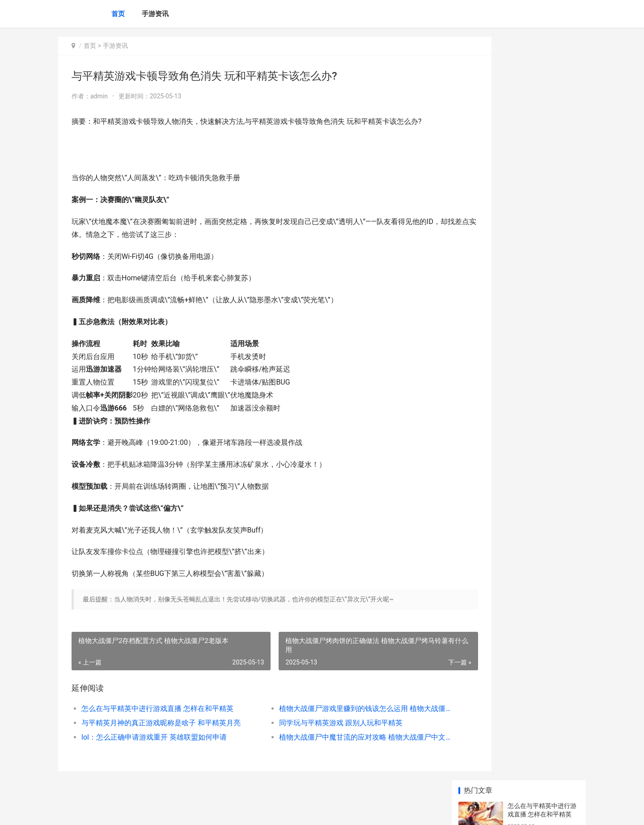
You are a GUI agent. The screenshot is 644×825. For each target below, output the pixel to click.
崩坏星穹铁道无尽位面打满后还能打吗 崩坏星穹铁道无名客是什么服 (543, 620)
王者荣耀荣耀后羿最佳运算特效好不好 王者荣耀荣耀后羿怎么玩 (543, 380)
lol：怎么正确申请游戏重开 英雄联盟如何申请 (154, 737)
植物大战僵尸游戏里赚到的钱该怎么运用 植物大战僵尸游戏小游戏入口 (333, 709)
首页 (118, 14)
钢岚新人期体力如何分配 (542, 406)
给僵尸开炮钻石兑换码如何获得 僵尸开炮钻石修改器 (543, 276)
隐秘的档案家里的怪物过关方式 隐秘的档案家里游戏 (543, 515)
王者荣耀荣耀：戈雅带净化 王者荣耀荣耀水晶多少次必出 (543, 655)
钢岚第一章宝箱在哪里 (539, 302)
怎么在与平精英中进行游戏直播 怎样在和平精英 (157, 709)
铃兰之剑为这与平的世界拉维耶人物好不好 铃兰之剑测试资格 (543, 450)
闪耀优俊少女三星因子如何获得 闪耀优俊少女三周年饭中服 (543, 345)
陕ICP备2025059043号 (180, 811)
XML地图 (220, 811)
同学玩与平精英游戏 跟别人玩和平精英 (317, 723)
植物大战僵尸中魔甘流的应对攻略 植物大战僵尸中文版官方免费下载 (333, 737)
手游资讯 (155, 14)
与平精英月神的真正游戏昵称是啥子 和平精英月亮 (159, 723)
